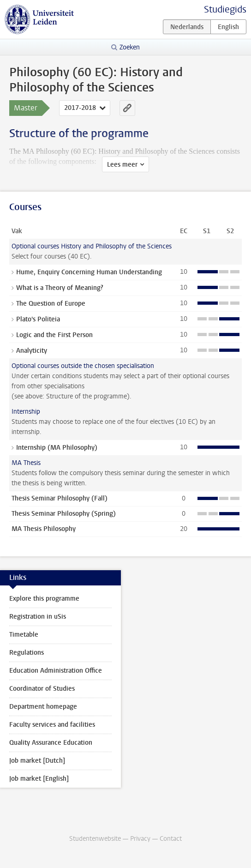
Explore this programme (44, 599)
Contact (171, 839)
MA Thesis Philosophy (44, 529)
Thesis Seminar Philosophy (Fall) (60, 498)
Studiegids (225, 9)
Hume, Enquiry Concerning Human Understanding (89, 272)
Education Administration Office (56, 671)
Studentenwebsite (95, 839)
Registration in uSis (38, 617)
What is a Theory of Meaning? (60, 288)
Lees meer (122, 165)
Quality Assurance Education (51, 743)
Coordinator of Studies (42, 689)
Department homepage (43, 707)
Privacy (140, 839)
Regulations (27, 653)
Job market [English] (39, 779)
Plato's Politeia (38, 319)
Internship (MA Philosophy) (57, 448)
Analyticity (32, 351)
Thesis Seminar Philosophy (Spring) (64, 514)
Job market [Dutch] (37, 761)
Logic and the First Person (54, 335)
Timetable (24, 635)
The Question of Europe (51, 304)
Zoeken (130, 47)
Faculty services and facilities (52, 725)
